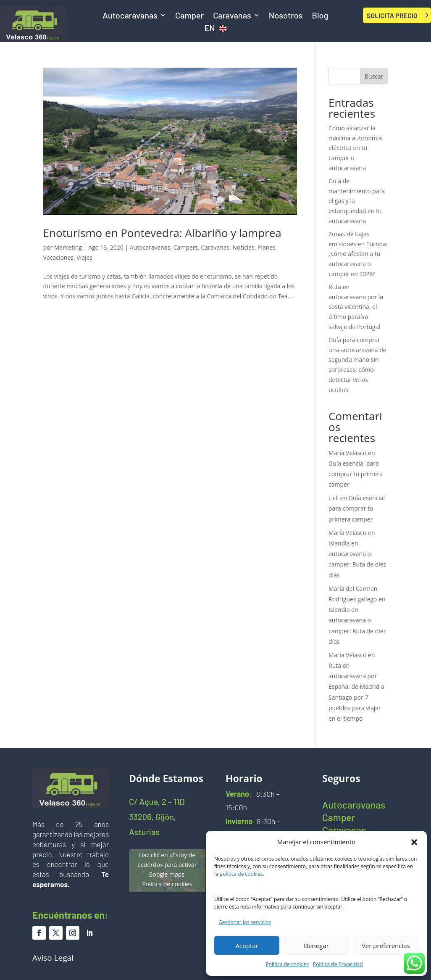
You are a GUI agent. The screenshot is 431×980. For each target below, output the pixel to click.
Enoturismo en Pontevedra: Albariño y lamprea (162, 233)
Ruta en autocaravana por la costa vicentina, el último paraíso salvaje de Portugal (356, 307)
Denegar (316, 946)
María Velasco (347, 453)
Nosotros (286, 16)
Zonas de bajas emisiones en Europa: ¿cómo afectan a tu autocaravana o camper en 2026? (358, 254)
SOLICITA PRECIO (392, 15)
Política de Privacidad (338, 964)
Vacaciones (58, 257)
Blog (320, 16)
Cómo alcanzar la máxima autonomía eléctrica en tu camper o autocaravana (355, 148)
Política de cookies (288, 964)
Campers (186, 247)
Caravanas (232, 16)
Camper (189, 16)
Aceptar (247, 946)
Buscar (374, 76)
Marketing (68, 247)
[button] (414, 842)
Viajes (84, 257)
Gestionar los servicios (245, 922)
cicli (334, 498)
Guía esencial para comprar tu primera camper (356, 474)
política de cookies (241, 874)
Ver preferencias (386, 946)
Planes (267, 247)
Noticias (244, 247)
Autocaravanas (130, 16)
